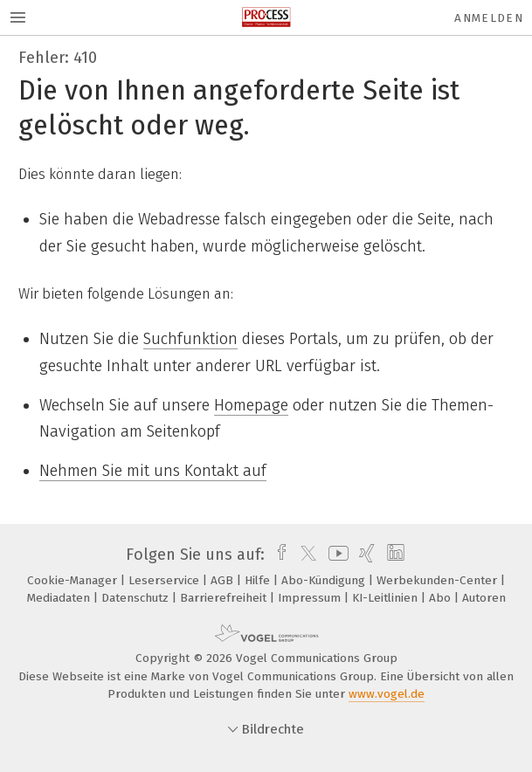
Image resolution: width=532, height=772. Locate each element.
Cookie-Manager (74, 580)
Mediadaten (60, 598)
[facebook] (277, 555)
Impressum (311, 598)
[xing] (365, 555)
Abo (442, 598)
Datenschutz (137, 598)
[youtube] (335, 555)
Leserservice (166, 580)
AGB (224, 580)
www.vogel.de (387, 694)
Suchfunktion (190, 339)
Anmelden (489, 18)
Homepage (251, 405)
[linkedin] (394, 555)
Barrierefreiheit (225, 598)
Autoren (484, 598)
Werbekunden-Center (439, 580)
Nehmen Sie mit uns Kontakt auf (153, 471)
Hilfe (259, 580)
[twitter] (304, 555)
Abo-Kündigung (325, 580)
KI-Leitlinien (387, 598)
